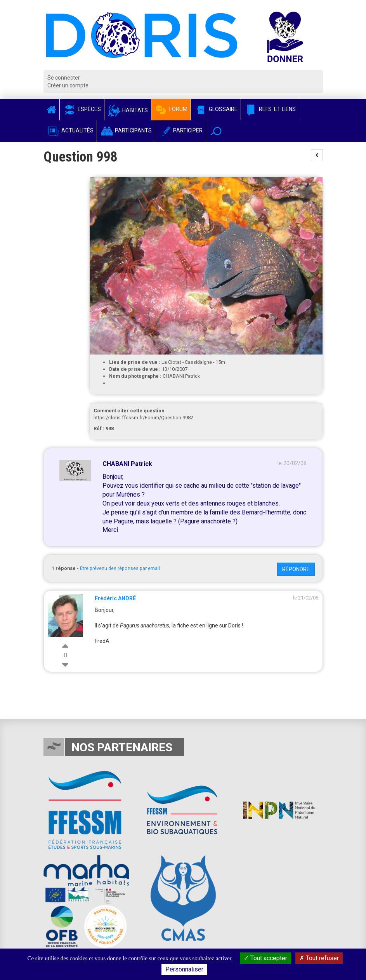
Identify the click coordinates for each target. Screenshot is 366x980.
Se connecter (64, 78)
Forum (171, 109)
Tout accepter (265, 958)
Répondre (296, 569)
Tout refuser (319, 958)
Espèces (82, 109)
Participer (180, 130)
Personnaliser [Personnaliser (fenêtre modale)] (184, 969)
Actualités (70, 130)
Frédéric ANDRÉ (115, 598)
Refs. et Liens (270, 109)
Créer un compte (68, 85)
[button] (216, 131)
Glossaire (216, 109)
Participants (126, 130)
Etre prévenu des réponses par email (120, 568)
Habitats (128, 110)
